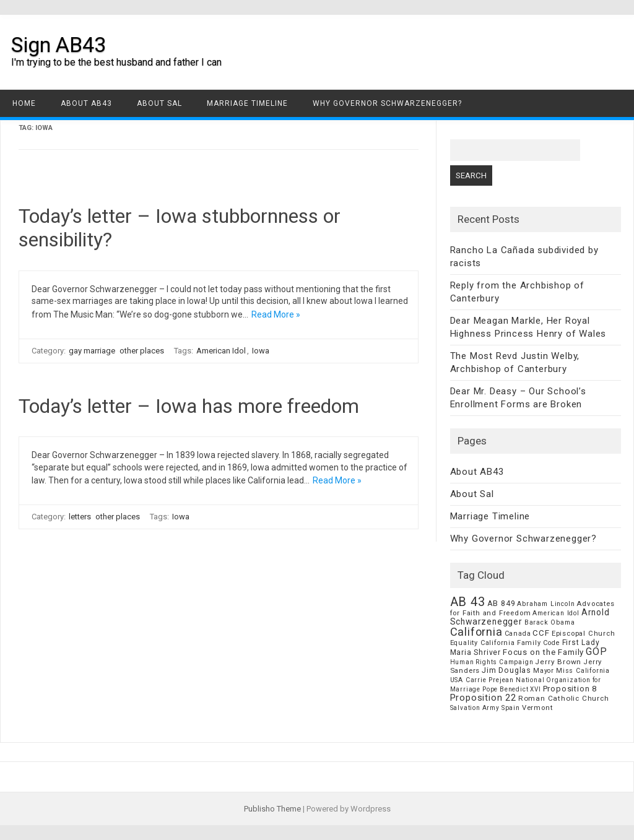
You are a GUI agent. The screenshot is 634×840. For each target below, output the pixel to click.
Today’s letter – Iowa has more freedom (189, 406)
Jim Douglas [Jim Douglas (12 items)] (506, 670)
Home (24, 103)
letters (80, 517)
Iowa (261, 351)
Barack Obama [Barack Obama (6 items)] (550, 622)
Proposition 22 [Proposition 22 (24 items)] (483, 698)
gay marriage (92, 351)
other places (142, 351)
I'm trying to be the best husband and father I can (116, 62)
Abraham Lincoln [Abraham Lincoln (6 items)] (546, 604)
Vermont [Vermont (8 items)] (537, 708)
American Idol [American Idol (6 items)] (556, 613)
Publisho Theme (272, 809)
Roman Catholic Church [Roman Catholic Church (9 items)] (564, 698)
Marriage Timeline (247, 103)
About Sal (159, 103)
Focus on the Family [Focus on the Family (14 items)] (543, 652)
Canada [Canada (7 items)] (518, 634)
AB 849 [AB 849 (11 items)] (502, 603)
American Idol (221, 351)
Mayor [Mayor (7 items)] (544, 671)
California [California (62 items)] (476, 632)
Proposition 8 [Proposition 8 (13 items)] (570, 689)
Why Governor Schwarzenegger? (387, 103)
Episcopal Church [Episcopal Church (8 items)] (584, 633)
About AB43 (86, 103)
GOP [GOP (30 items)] (596, 652)
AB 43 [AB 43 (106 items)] (468, 602)
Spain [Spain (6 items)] (511, 708)
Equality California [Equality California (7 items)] (483, 643)
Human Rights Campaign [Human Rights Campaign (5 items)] (492, 662)
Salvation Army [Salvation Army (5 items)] (475, 708)
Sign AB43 (59, 45)
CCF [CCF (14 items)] (541, 633)
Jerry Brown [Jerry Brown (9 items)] (558, 662)
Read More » (276, 314)
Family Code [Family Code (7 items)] (539, 643)
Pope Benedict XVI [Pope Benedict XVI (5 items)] (512, 689)
